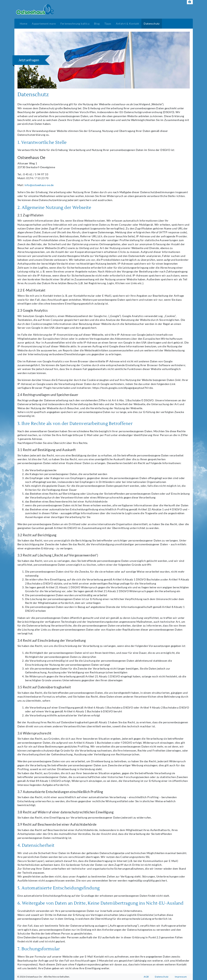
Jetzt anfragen (29, 60)
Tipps (108, 24)
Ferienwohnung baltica (75, 24)
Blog (97, 24)
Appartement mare (44, 24)
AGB (146, 977)
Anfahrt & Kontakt (128, 24)
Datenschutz (152, 24)
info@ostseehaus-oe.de (39, 185)
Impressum (181, 977)
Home (24, 24)
